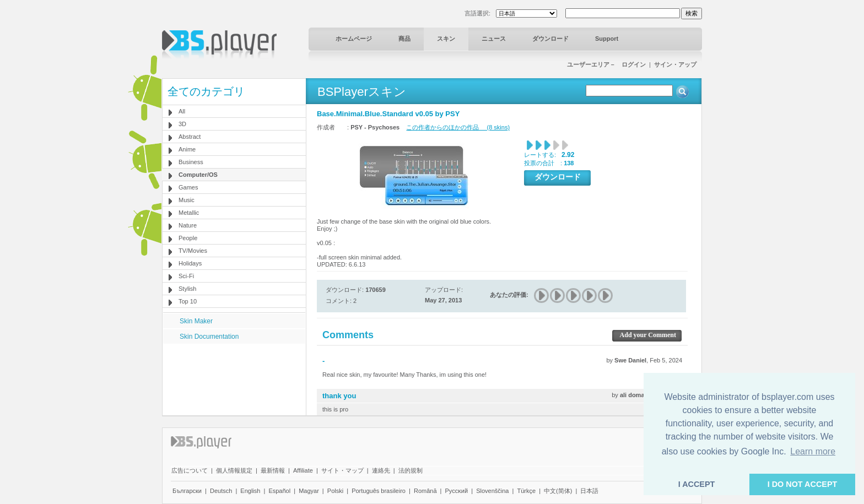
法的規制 (411, 470)
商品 (404, 39)
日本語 (589, 491)
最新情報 (273, 470)
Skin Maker (196, 321)
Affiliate (303, 470)
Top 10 (188, 301)
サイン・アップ (675, 64)
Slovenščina (492, 491)
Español (279, 491)
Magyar (309, 491)
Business (191, 162)
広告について (190, 470)
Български (187, 491)
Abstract (190, 137)
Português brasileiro (379, 491)
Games (188, 187)
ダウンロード (550, 39)
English (250, 491)
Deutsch (221, 491)
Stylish (187, 289)
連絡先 (381, 470)
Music (187, 200)
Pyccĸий (457, 491)
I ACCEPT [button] (697, 484)
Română (425, 491)
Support (607, 39)
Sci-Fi (186, 276)
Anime (187, 149)
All (182, 111)
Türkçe (526, 491)
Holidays (190, 263)
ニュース (494, 39)
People (188, 238)
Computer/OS (198, 175)
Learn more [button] (813, 451)
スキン (446, 39)
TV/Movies (193, 251)
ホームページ (354, 39)
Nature (188, 225)
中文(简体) (558, 491)
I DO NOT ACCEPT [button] (803, 484)
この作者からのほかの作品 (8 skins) (458, 127)
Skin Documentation (209, 337)
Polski (335, 491)
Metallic (189, 213)
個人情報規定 (234, 470)
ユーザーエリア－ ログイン (606, 64)
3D (182, 124)
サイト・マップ (342, 470)
